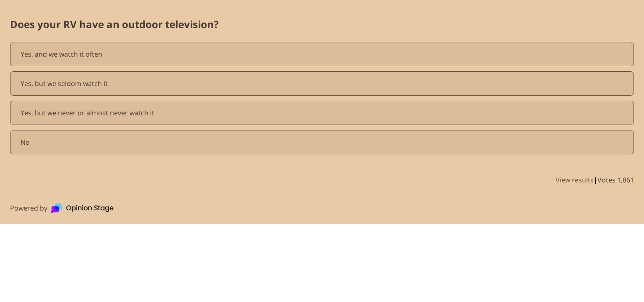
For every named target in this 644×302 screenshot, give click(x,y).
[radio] (322, 54)
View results (575, 180)
